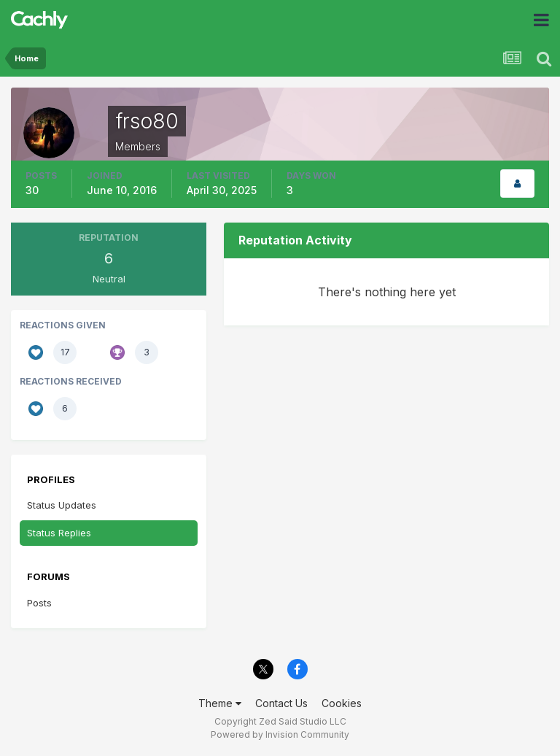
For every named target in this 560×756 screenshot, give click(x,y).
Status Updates (62, 505)
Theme (220, 703)
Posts (39, 603)
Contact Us (281, 703)
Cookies (342, 703)
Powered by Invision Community (280, 734)
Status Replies (59, 533)
